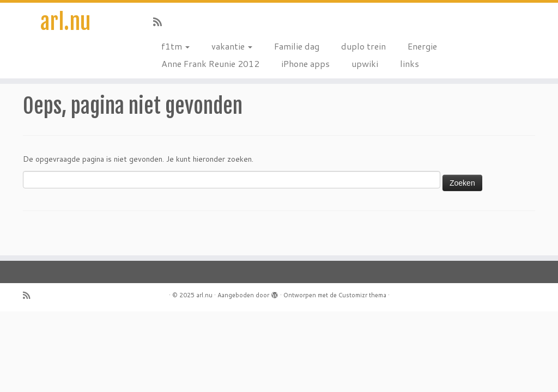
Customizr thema (362, 295)
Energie (422, 46)
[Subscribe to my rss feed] (161, 22)
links (410, 63)
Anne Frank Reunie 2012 (210, 63)
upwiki (365, 63)
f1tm (175, 46)
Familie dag (297, 46)
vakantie (232, 46)
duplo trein (363, 46)
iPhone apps (305, 63)
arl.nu (65, 22)
